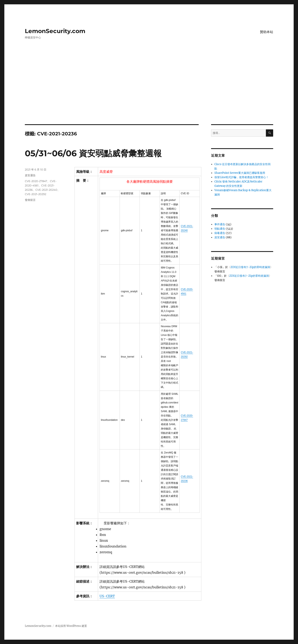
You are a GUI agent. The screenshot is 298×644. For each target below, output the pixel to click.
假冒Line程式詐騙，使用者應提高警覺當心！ (242, 177)
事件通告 (220, 224)
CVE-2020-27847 (36, 181)
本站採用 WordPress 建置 (71, 626)
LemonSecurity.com (55, 31)
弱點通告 (220, 229)
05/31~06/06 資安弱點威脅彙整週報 (93, 153)
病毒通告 (220, 233)
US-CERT (107, 596)
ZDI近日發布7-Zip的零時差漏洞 (250, 267)
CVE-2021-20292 (35, 194)
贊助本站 (267, 32)
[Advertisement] (149, 94)
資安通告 (30, 175)
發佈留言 (30, 200)
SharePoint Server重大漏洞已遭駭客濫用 (240, 173)
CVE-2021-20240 (46, 190)
